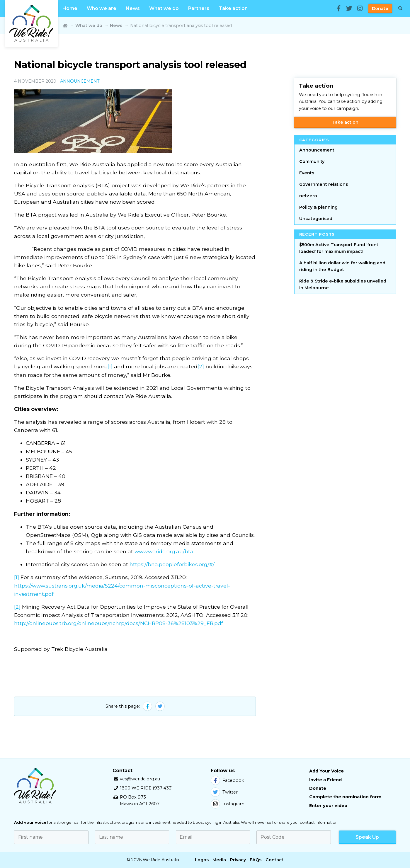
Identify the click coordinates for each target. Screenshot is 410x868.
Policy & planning (318, 207)
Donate (380, 8)
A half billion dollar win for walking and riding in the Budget (342, 266)
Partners (199, 8)
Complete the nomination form (345, 797)
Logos (202, 860)
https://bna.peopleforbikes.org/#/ (172, 564)
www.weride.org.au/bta (164, 551)
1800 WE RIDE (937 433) (146, 788)
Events (307, 173)
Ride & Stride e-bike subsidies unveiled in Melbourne (343, 284)
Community (312, 161)
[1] (110, 366)
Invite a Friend (325, 780)
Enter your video (328, 806)
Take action (233, 8)
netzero (308, 196)
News (133, 8)
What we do (164, 8)
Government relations (324, 184)
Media (219, 860)
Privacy (238, 860)
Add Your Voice (326, 771)
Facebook (227, 780)
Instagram (228, 804)
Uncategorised (316, 219)
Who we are (102, 8)
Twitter (224, 792)
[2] (201, 366)
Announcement (80, 81)
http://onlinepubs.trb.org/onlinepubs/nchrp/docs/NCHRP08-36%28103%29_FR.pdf (119, 623)
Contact (274, 860)
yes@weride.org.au (140, 779)
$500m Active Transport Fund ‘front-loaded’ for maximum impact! (340, 248)
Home (70, 8)
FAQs (256, 860)
